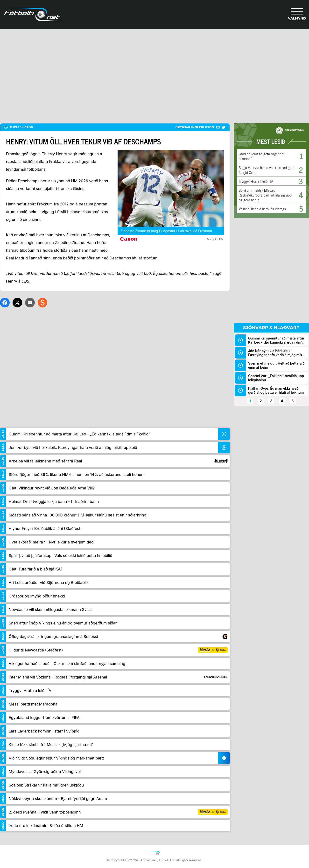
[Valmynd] (297, 14)
